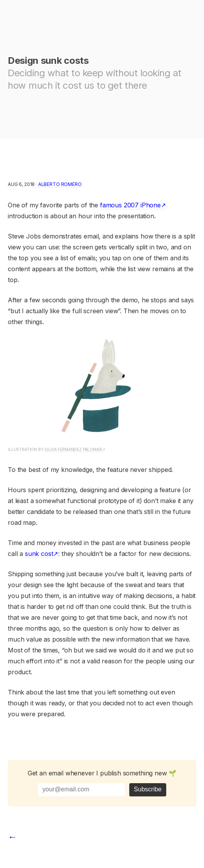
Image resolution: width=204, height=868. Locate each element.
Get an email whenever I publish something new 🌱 (102, 773)
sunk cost (39, 554)
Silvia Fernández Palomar (73, 449)
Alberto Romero (60, 184)
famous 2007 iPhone (130, 205)
